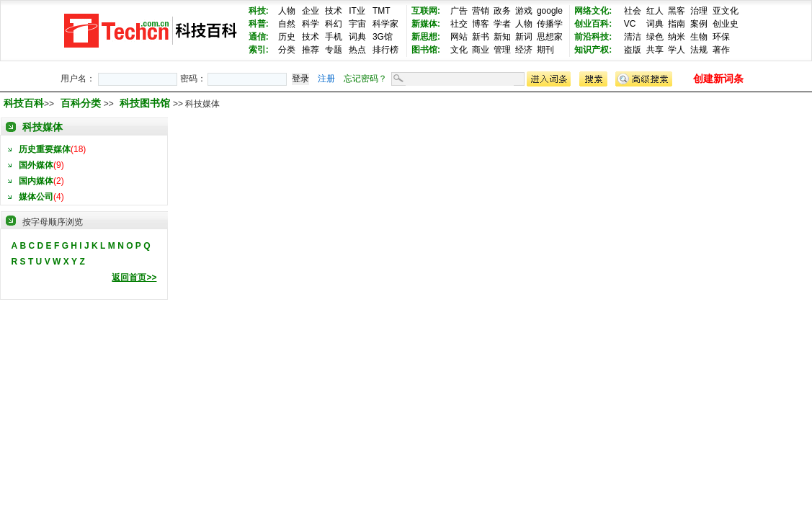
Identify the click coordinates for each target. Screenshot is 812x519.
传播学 (550, 24)
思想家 (550, 37)
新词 (524, 37)
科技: (259, 11)
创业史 (726, 24)
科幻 (334, 24)
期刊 (545, 50)
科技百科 (24, 103)
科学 (311, 24)
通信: (259, 37)
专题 (334, 50)
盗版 (633, 50)
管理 (502, 50)
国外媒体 (36, 165)
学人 (677, 50)
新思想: (426, 37)
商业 (481, 50)
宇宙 (357, 24)
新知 (502, 37)
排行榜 (385, 50)
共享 (655, 50)
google (550, 11)
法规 (699, 50)
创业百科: (593, 24)
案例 (699, 24)
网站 (459, 37)
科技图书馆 (146, 103)
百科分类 (81, 103)
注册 (326, 79)
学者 (502, 24)
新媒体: (426, 24)
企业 (311, 11)
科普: (259, 24)
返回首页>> (134, 278)
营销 (481, 11)
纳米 (677, 37)
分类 (287, 50)
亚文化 (726, 11)
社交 (459, 24)
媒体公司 (36, 197)
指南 (677, 24)
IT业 (357, 11)
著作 (721, 50)
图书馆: (426, 50)
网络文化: (593, 11)
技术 (334, 11)
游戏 (524, 11)
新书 (481, 37)
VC (630, 24)
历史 (287, 37)
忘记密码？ (365, 79)
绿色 (655, 37)
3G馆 (383, 37)
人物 (287, 11)
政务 (502, 11)
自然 (287, 24)
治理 (699, 11)
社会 (633, 11)
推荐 (311, 50)
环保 (721, 37)
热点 (357, 50)
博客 (481, 24)
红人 (655, 11)
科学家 (385, 24)
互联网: (426, 11)
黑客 (677, 11)
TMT (382, 11)
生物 (699, 37)
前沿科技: (593, 37)
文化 (459, 50)
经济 (524, 50)
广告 (459, 11)
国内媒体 (36, 181)
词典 (357, 37)
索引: (259, 50)
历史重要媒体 (45, 149)
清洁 (633, 37)
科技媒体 (43, 127)
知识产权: (593, 50)
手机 (334, 37)
